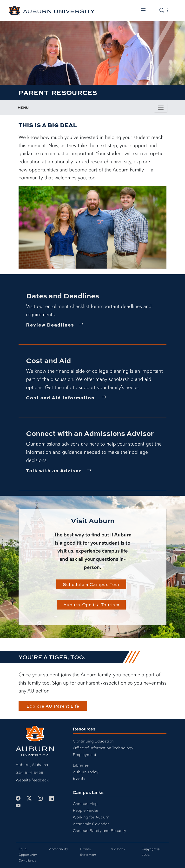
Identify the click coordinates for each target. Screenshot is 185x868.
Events (79, 778)
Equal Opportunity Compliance (28, 855)
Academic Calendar (91, 824)
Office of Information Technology (103, 748)
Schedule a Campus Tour (91, 584)
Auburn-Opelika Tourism (91, 604)
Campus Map (85, 804)
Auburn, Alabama (32, 765)
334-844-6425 (29, 772)
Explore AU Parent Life (53, 706)
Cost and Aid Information (60, 397)
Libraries (81, 765)
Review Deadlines (50, 325)
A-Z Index (118, 849)
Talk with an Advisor (54, 470)
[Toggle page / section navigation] (161, 108)
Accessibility (59, 849)
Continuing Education (93, 741)
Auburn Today (86, 772)
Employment (85, 755)
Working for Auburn (91, 817)
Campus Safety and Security (99, 831)
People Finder (86, 810)
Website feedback (32, 780)
